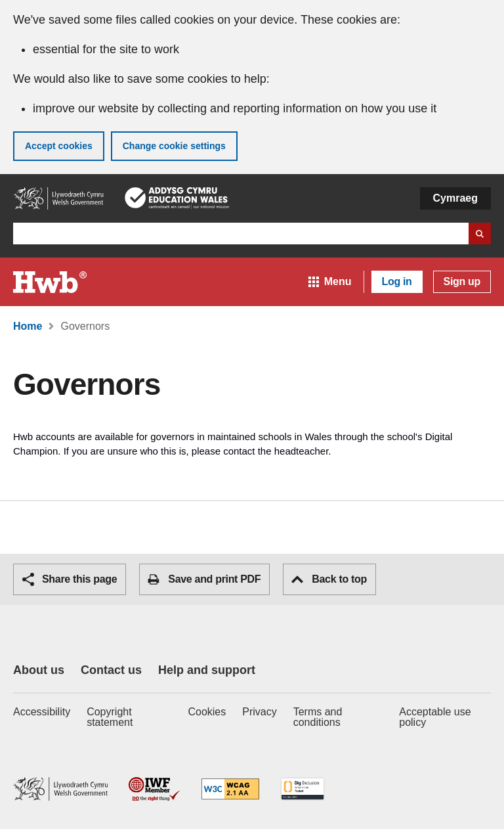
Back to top (329, 579)
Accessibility (42, 712)
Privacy (259, 712)
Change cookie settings (174, 146)
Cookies (207, 712)
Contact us (111, 670)
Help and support (207, 670)
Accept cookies (59, 146)
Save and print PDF (204, 579)
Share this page (70, 579)
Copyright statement (110, 717)
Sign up (462, 281)
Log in (397, 281)
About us (39, 670)
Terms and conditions (318, 717)
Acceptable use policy (435, 717)
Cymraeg (455, 198)
